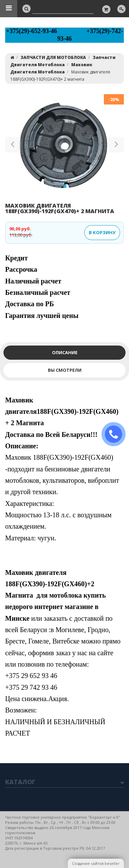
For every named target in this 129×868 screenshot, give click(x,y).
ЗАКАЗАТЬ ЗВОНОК (116, 434)
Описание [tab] (65, 352)
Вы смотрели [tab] (65, 370)
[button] (13, 146)
